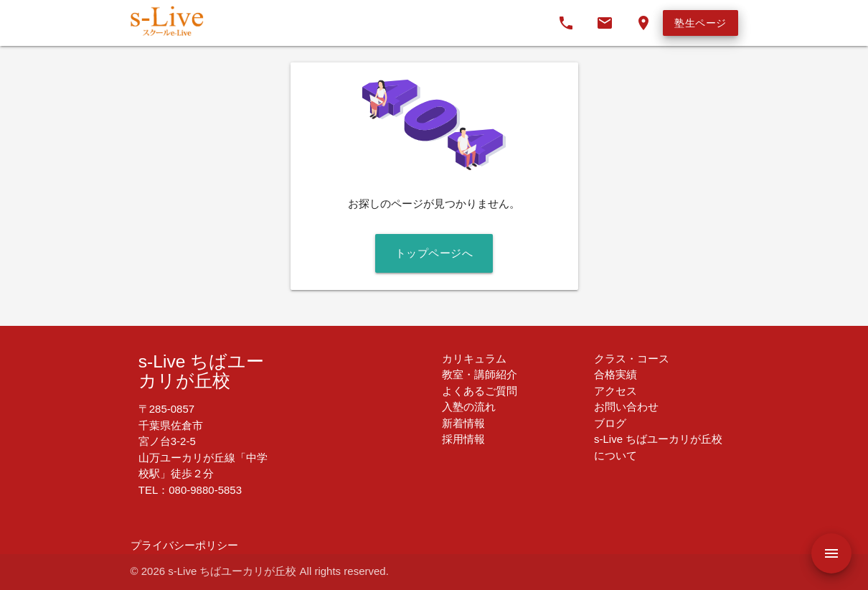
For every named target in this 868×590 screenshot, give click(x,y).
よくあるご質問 (480, 391)
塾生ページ (700, 23)
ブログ (610, 423)
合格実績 (615, 374)
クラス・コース (632, 359)
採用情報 (463, 439)
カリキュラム (474, 359)
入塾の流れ (469, 407)
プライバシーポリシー (184, 545)
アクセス (615, 391)
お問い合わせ (626, 407)
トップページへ (434, 253)
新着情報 (463, 423)
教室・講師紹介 (480, 374)
